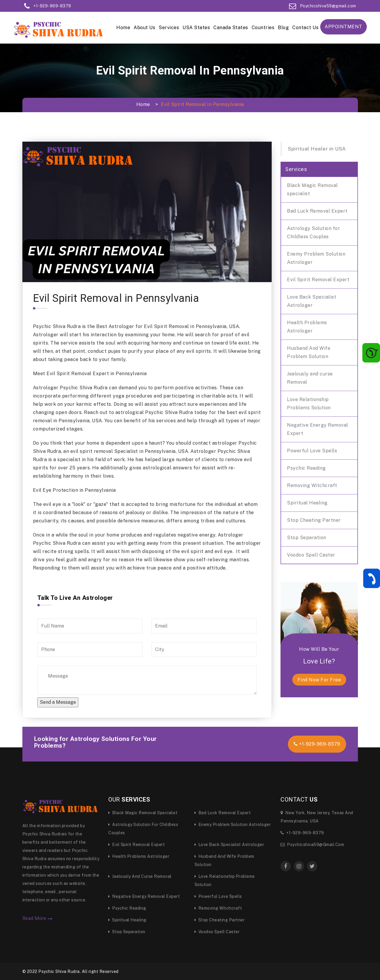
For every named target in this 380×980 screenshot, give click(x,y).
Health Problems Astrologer (307, 327)
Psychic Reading (306, 468)
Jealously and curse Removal (310, 378)
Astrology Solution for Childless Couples (313, 232)
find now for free (319, 680)
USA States (196, 28)
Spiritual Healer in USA (317, 149)
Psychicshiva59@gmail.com (312, 845)
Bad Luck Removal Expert (317, 211)
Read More (38, 918)
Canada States (231, 28)
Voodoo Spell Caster (311, 555)
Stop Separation (307, 538)
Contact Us (305, 28)
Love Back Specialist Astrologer (312, 301)
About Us (144, 28)
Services (169, 28)
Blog (283, 28)
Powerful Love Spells (312, 451)
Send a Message (58, 702)
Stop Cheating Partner (314, 520)
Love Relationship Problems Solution (309, 404)
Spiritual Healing (307, 503)
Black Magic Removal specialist (312, 189)
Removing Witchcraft (312, 485)
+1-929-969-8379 (317, 744)
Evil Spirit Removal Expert (318, 280)
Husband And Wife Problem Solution (309, 352)
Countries (263, 28)
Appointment (344, 27)
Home (123, 28)
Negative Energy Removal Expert (318, 429)
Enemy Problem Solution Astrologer (316, 258)
